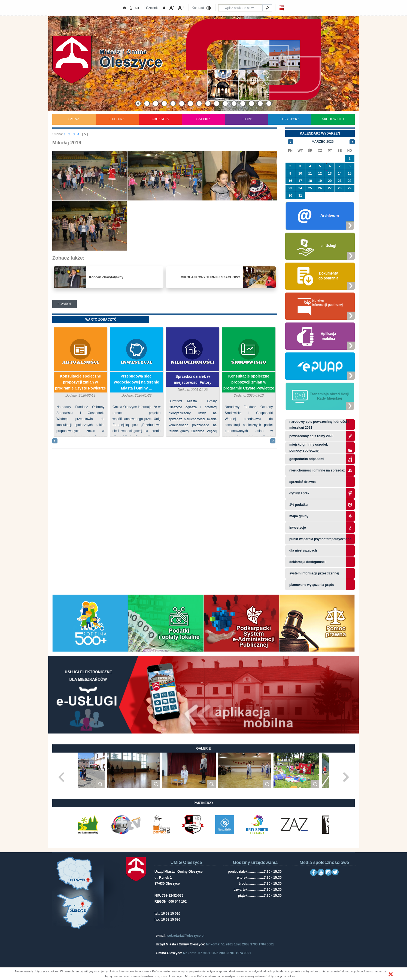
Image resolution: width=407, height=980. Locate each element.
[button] (391, 974)
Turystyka (290, 119)
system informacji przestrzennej (314, 573)
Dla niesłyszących (303, 550)
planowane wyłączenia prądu (312, 585)
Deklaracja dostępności (307, 562)
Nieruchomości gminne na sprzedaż (317, 470)
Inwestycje (136, 362)
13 (330, 174)
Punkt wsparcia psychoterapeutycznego (320, 539)
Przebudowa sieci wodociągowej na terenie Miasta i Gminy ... (136, 382)
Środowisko (333, 119)
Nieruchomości (193, 362)
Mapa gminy (299, 516)
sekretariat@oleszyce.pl (186, 936)
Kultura (117, 119)
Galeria (204, 119)
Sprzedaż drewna (303, 482)
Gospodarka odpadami (307, 459)
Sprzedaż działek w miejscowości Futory (193, 379)
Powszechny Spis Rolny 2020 (311, 436)
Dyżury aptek (299, 493)
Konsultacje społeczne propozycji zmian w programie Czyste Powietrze (81, 382)
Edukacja (160, 119)
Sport (247, 119)
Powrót (65, 304)
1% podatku (299, 505)
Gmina (74, 119)
